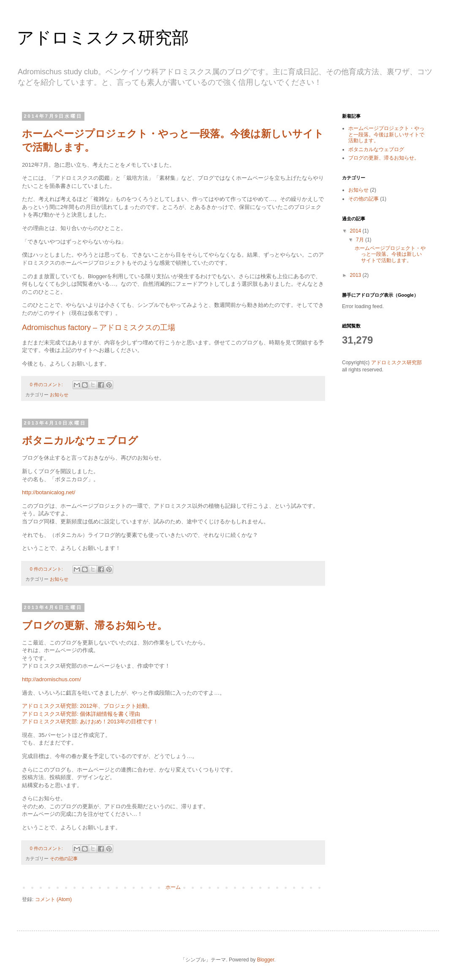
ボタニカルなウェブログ (80, 440)
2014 (356, 231)
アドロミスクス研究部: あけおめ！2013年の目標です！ (90, 721)
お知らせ (59, 395)
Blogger (266, 960)
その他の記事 (64, 858)
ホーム (173, 887)
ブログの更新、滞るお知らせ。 (95, 625)
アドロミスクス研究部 (396, 363)
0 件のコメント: (47, 384)
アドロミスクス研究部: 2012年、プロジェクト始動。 (87, 706)
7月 (361, 240)
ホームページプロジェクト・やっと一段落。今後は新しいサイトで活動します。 (386, 134)
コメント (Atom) (53, 899)
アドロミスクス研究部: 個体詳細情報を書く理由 (81, 714)
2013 (356, 275)
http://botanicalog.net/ (49, 492)
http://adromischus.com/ (52, 679)
